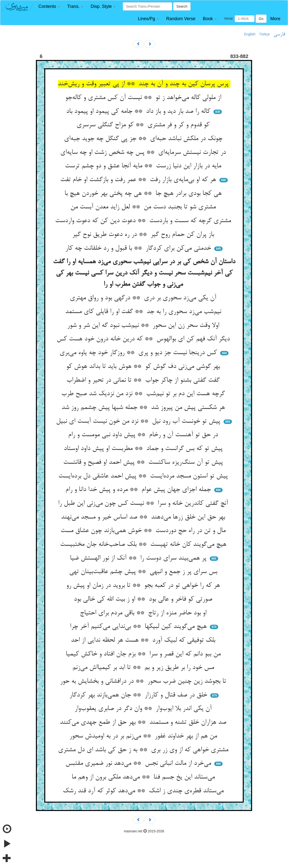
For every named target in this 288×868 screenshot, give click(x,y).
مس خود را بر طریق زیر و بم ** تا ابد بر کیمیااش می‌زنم (144, 668)
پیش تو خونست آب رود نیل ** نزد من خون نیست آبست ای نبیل (139, 421)
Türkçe (265, 34)
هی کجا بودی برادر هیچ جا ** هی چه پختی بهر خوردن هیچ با (144, 194)
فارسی (279, 34)
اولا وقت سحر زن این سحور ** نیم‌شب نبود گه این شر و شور (144, 326)
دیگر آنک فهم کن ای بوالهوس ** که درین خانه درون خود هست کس (144, 339)
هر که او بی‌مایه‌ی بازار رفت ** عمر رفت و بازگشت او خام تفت (139, 180)
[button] (49, 7)
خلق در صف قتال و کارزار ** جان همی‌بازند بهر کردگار (139, 695)
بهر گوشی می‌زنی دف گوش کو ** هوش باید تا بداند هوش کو (144, 367)
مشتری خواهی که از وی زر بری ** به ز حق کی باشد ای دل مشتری (144, 750)
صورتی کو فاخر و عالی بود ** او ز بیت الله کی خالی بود (144, 599)
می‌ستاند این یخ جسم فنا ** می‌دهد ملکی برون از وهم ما (144, 777)
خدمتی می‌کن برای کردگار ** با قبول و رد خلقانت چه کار (139, 248)
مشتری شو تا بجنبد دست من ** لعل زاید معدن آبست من (144, 207)
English (250, 34)
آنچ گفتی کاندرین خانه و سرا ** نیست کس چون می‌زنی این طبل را (144, 504)
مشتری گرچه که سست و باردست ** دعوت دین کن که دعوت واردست (144, 221)
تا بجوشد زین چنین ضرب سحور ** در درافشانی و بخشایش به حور (144, 681)
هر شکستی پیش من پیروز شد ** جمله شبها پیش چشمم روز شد (144, 408)
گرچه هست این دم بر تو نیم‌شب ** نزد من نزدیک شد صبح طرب (144, 394)
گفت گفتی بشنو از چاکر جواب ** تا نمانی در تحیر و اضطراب (144, 380)
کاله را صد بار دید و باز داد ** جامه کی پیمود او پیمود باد (139, 112)
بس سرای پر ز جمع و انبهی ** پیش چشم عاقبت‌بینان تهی (144, 572)
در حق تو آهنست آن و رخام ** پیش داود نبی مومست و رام (144, 435)
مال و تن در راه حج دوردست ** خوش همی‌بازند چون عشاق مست (144, 531)
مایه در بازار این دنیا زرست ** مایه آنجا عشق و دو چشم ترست (144, 166)
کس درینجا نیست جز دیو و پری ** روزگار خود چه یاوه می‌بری (139, 353)
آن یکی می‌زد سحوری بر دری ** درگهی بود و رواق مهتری (144, 298)
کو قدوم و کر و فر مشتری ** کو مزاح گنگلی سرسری (144, 125)
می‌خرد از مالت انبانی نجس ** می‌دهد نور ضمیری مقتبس (139, 764)
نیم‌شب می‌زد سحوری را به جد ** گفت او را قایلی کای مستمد (144, 312)
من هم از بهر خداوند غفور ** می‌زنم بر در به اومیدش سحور (144, 736)
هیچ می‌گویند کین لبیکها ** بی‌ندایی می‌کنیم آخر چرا (139, 627)
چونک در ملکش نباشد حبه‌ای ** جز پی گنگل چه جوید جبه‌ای (144, 139)
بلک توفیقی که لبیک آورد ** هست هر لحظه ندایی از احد (144, 640)
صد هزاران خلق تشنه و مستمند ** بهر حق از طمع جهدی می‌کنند (144, 723)
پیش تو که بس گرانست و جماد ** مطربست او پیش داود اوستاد (144, 449)
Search (182, 6)
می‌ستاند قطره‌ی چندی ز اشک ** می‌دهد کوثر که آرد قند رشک (144, 791)
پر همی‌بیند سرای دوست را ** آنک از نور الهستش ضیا (139, 558)
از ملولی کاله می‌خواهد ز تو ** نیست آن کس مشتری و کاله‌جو (144, 98)
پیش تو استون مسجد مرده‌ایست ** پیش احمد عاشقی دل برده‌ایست (144, 476)
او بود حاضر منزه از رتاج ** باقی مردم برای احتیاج (144, 613)
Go (261, 19)
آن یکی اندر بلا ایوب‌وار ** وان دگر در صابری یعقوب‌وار (144, 709)
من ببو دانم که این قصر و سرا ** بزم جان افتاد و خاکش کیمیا (144, 654)
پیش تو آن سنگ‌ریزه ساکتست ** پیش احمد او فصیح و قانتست (144, 463)
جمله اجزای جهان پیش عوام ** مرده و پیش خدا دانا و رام (139, 490)
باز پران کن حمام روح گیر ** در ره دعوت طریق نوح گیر (144, 235)
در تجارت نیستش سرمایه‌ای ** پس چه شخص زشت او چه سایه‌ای (144, 153)
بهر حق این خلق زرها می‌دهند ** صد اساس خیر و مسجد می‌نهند (144, 517)
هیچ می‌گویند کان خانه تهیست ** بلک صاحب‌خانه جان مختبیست (144, 545)
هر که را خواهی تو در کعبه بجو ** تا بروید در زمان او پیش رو (144, 586)
